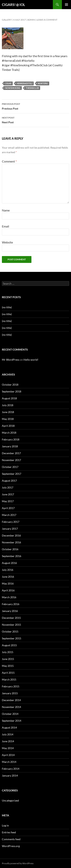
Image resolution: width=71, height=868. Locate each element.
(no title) (7, 307)
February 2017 (11, 522)
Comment (9, 161)
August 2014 (9, 727)
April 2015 (8, 673)
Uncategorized (10, 800)
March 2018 (9, 433)
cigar (8, 83)
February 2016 (11, 604)
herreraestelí (25, 83)
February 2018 (11, 439)
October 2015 (10, 631)
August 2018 (9, 398)
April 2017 (8, 508)
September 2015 (12, 638)
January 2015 (10, 693)
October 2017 (10, 467)
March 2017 (9, 515)
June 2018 (8, 412)
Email (5, 226)
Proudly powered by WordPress (18, 863)
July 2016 (8, 570)
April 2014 (8, 755)
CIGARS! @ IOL (13, 5)
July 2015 (8, 652)
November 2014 (11, 707)
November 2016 (11, 542)
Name (6, 210)
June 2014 (8, 741)
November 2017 (11, 460)
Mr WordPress (11, 360)
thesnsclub (32, 88)
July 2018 (8, 405)
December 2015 (11, 618)
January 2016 (10, 611)
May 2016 (8, 583)
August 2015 (9, 645)
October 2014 (10, 714)
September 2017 (12, 474)
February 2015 (11, 686)
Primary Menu (66, 5)
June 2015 (8, 659)
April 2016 (8, 590)
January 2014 (10, 776)
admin (31, 20)
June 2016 (8, 577)
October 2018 (10, 385)
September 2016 (12, 556)
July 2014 (8, 734)
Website (7, 242)
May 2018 (8, 419)
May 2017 (8, 501)
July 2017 (8, 487)
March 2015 (9, 679)
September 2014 (12, 721)
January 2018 (10, 446)
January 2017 (10, 529)
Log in (5, 825)
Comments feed (11, 839)
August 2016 (9, 563)
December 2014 (11, 700)
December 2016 (11, 535)
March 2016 (9, 597)
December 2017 (11, 453)
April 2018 (8, 426)
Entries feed (9, 832)
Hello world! (31, 360)
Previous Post (35, 106)
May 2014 (8, 748)
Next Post (35, 120)
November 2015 (11, 625)
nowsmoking (13, 88)
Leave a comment (47, 20)
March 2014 (9, 762)
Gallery (7, 20)
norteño (43, 83)
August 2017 (9, 481)
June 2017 (8, 494)
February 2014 (11, 769)
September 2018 (12, 391)
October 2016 (10, 549)
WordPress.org (11, 846)
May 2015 (8, 666)
